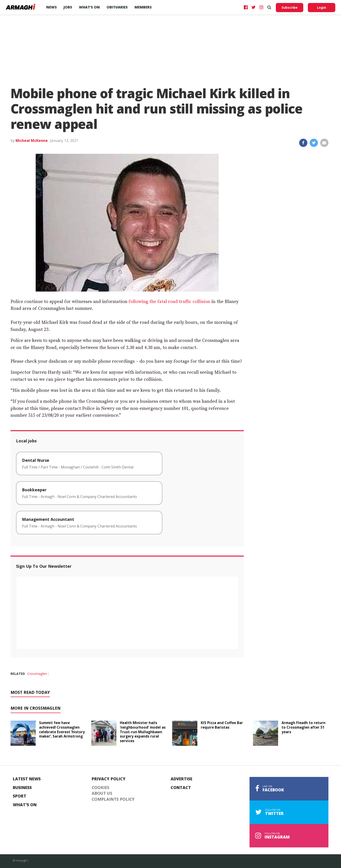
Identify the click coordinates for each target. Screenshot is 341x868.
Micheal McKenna (32, 141)
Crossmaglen (37, 674)
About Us (102, 793)
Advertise (181, 779)
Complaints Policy (113, 799)
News (51, 7)
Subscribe (290, 7)
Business (22, 788)
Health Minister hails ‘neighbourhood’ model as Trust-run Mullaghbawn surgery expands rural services (143, 732)
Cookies (101, 788)
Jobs (68, 7)
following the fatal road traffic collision (169, 302)
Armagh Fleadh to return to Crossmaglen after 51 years (303, 727)
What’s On (89, 7)
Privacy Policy (109, 779)
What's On (25, 805)
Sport (20, 796)
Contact (181, 788)
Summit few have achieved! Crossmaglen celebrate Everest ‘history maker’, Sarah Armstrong (62, 729)
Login (322, 7)
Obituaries (117, 7)
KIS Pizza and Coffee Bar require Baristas (222, 725)
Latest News (27, 779)
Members (143, 7)
